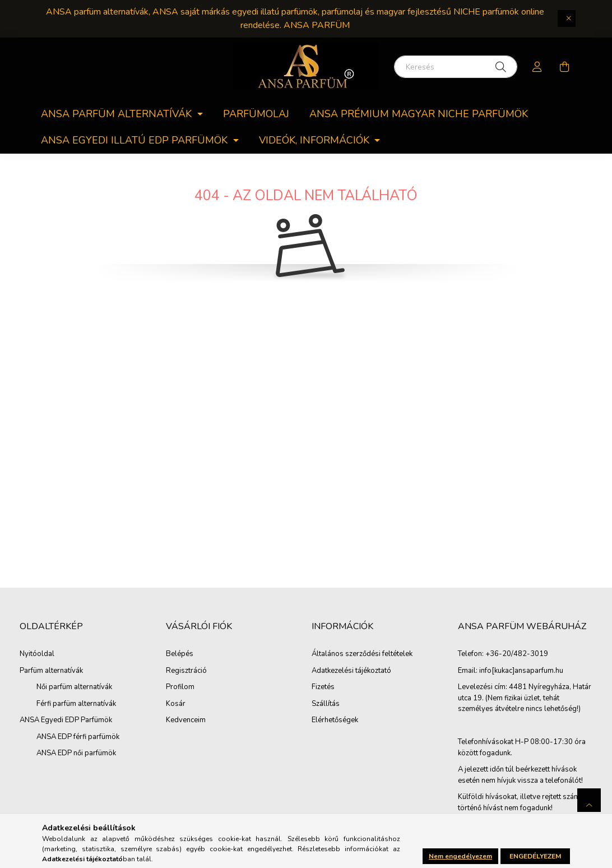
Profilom (180, 687)
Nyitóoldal (37, 654)
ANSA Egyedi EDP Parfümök (66, 720)
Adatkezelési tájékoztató (351, 671)
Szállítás (326, 704)
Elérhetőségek (335, 721)
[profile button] (537, 67)
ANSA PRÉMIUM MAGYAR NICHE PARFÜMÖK (419, 114)
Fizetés (323, 687)
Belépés (180, 654)
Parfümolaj (256, 114)
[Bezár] (567, 19)
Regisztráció (186, 671)
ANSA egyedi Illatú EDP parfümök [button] (136, 140)
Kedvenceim (186, 721)
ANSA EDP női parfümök (76, 753)
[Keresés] (456, 67)
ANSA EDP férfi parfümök (78, 737)
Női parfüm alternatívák (74, 687)
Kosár (176, 704)
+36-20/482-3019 (517, 654)
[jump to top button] (589, 800)
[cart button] (564, 67)
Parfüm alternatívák (51, 671)
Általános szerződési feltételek (362, 654)
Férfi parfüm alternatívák (76, 704)
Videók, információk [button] (316, 140)
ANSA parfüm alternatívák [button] (118, 114)
